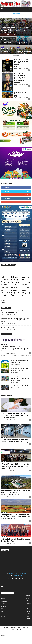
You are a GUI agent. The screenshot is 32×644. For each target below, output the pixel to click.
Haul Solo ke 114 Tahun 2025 (19, 386)
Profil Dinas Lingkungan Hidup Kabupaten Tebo (20, 361)
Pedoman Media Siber (16, 629)
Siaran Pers (4, 344)
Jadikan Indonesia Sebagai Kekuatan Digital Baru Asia (15, 540)
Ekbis (2, 614)
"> (16, 562)
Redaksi (20, 627)
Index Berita (6, 627)
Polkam (3, 599)
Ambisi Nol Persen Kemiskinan (20, 93)
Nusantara (4, 26)
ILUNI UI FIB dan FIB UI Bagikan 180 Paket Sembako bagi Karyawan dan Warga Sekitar (15, 466)
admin (3, 34)
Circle (28, 195)
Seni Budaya (17, 67)
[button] (29, 9)
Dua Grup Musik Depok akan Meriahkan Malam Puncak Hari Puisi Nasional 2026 (22, 62)
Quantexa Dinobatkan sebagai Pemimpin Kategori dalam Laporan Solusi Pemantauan (15, 349)
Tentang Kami (13, 627)
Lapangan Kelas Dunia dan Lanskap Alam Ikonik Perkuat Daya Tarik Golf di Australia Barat (15, 517)
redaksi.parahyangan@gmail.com (18, 573)
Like (29, 188)
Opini (16, 96)
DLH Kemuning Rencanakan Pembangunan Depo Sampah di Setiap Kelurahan (20, 379)
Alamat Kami (26, 627)
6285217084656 (18, 575)
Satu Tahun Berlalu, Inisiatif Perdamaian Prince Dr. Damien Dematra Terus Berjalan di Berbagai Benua (22, 77)
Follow (28, 191)
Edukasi (3, 604)
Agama (3, 611)
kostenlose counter (5, 643)
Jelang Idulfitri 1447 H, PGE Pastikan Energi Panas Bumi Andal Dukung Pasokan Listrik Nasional (15, 493)
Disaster (3, 617)
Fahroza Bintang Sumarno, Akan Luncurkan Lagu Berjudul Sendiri (16, 286)
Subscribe (27, 202)
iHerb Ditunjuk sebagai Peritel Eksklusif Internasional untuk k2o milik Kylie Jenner (14, 415)
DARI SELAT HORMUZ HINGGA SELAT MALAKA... (16, 16)
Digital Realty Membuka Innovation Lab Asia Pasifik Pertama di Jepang (15, 441)
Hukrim (3, 619)
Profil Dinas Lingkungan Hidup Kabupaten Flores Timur (20, 369)
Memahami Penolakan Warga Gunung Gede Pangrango (26, 286)
